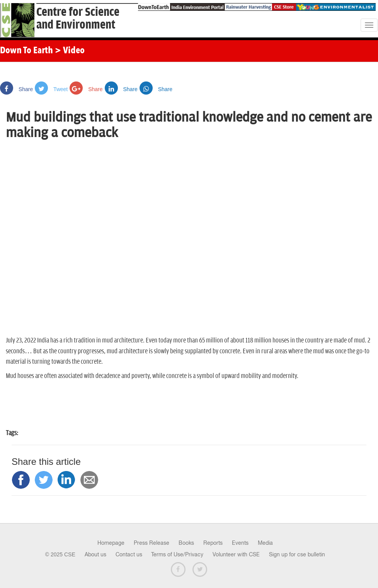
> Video (70, 51)
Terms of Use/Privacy (177, 554)
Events (240, 543)
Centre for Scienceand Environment (78, 19)
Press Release (152, 543)
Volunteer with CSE (236, 554)
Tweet (51, 89)
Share (16, 89)
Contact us (129, 554)
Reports (213, 543)
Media (265, 543)
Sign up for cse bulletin (297, 554)
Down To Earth (26, 51)
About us (95, 554)
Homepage (111, 543)
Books (186, 543)
